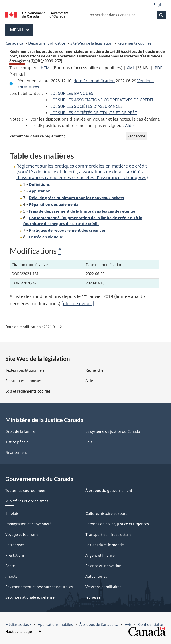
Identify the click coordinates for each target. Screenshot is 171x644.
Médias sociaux (18, 624)
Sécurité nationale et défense (30, 597)
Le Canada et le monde (105, 545)
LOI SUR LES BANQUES (72, 93)
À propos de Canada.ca (99, 624)
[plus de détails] (78, 304)
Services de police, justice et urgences (117, 524)
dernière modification (94, 81)
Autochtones (96, 576)
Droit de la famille (20, 431)
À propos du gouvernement (109, 491)
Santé (10, 566)
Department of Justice (47, 43)
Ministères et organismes (27, 501)
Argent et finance (100, 555)
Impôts (11, 576)
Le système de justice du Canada (113, 431)
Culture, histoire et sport (106, 513)
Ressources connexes (23, 381)
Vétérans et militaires (103, 587)
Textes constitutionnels (25, 370)
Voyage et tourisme (22, 534)
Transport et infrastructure (108, 534)
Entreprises (15, 545)
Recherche (94, 370)
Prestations (15, 555)
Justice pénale (17, 442)
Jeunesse (93, 597)
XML (131, 68)
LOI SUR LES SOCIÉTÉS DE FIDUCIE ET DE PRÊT (94, 113)
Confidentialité (151, 624)
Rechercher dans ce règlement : (37, 136)
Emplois (12, 513)
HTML (46, 68)
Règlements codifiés (134, 43)
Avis (128, 624)
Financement (16, 452)
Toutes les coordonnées (25, 491)
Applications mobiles (55, 624)
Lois (89, 442)
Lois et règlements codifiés (28, 391)
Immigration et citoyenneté (28, 524)
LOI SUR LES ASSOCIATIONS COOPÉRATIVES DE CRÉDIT (102, 100)
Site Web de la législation (91, 43)
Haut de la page (24, 632)
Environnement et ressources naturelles (39, 587)
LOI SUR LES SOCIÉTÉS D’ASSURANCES (87, 106)
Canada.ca (14, 43)
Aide (129, 125)
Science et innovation (103, 566)
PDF (158, 68)
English (160, 5)
